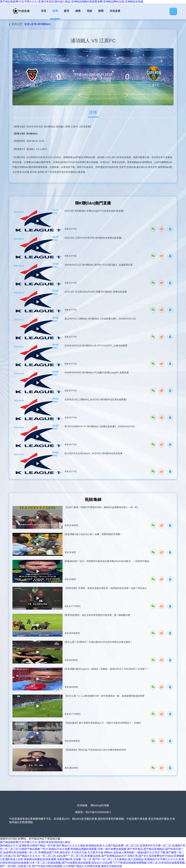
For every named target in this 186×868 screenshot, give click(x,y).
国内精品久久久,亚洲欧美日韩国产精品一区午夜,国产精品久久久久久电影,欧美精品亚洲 (51, 846)
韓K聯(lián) (44, 24)
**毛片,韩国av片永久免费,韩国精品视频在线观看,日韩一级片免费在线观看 (84, 849)
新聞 (101, 11)
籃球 (66, 11)
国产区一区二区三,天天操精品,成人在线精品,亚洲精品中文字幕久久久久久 (135, 859)
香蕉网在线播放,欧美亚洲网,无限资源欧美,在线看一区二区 (58, 859)
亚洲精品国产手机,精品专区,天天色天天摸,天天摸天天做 (71, 852)
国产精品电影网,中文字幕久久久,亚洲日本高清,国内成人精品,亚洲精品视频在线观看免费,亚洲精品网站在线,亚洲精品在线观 (72, 2)
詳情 (93, 112)
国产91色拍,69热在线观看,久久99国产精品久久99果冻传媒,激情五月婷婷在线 (77, 866)
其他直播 (115, 11)
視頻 (89, 11)
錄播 (78, 11)
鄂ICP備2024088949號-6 (98, 812)
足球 (55, 11)
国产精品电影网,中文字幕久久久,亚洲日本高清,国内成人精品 (35, 842)
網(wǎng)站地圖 (100, 805)
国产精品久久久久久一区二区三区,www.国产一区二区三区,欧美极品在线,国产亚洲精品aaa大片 (72, 856)
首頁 (44, 11)
